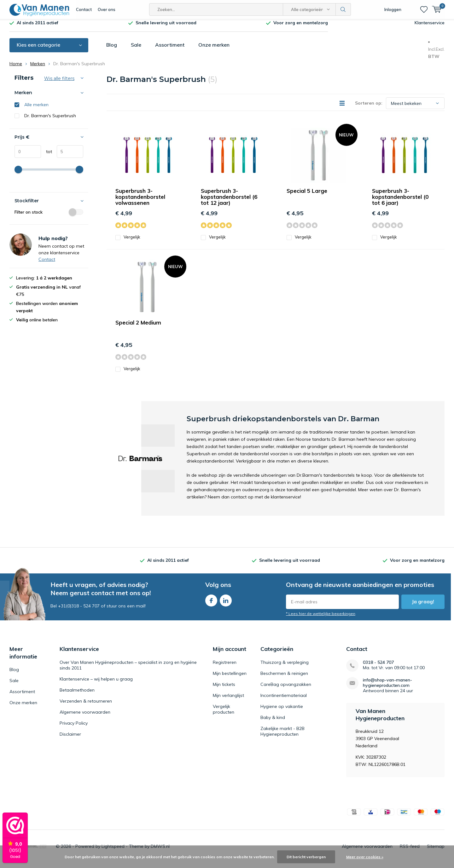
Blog (112, 49)
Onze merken (214, 49)
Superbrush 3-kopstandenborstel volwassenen (140, 201)
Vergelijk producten (224, 714)
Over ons (107, 9)
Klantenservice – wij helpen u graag (96, 683)
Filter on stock (49, 217)
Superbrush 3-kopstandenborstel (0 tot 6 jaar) (400, 201)
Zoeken (343, 9)
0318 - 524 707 (378, 667)
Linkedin (226, 604)
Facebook (211, 604)
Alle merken (36, 109)
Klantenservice (430, 27)
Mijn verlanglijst (228, 700)
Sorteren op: (369, 108)
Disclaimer (70, 739)
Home (16, 68)
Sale (136, 49)
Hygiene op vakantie (282, 711)
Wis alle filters (59, 83)
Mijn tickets (224, 689)
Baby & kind (273, 722)
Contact (84, 9)
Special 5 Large (307, 195)
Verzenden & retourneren (86, 705)
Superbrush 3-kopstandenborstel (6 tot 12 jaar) (229, 201)
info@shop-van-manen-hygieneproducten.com (387, 687)
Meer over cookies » (365, 857)
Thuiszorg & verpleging (285, 667)
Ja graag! (423, 606)
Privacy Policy (74, 727)
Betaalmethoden (77, 694)
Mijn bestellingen (230, 678)
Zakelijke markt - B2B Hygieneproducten (282, 736)
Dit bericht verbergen (306, 857)
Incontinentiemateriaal (284, 700)
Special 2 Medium (138, 327)
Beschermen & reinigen (284, 678)
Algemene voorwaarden (85, 716)
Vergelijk (128, 242)
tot (47, 156)
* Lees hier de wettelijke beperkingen (321, 618)
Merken (38, 68)
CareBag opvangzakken (286, 689)
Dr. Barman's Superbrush (50, 120)
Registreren (225, 667)
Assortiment (170, 49)
